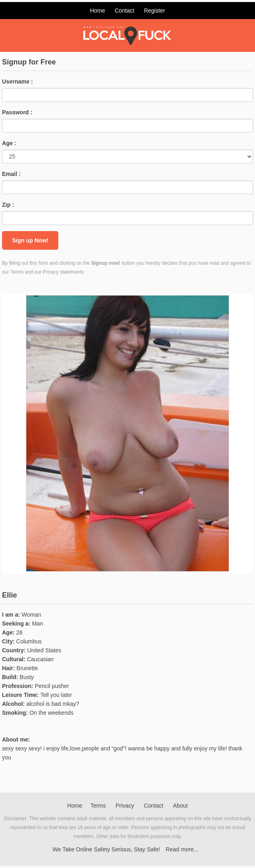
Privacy (125, 806)
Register (155, 11)
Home (97, 11)
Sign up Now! (30, 240)
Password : (17, 112)
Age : (9, 143)
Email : (11, 174)
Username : (17, 81)
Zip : (8, 205)
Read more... (182, 849)
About (180, 806)
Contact (124, 11)
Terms (98, 806)
